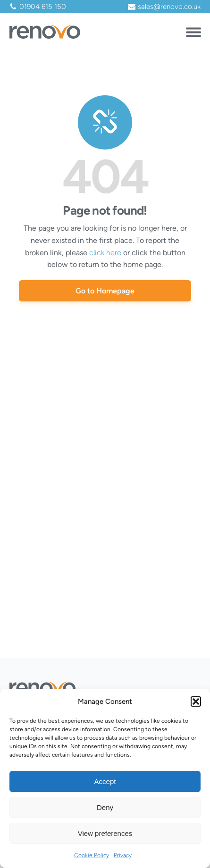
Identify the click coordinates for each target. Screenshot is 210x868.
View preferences (105, 833)
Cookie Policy (92, 855)
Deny (105, 807)
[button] (196, 701)
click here (105, 253)
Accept (105, 781)
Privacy (123, 855)
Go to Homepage (105, 291)
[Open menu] (193, 31)
